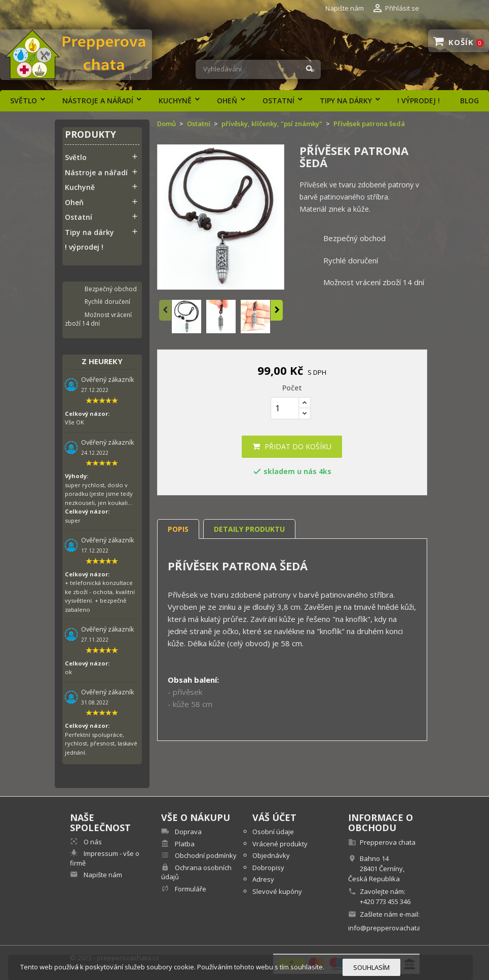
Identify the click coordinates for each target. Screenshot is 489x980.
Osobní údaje (273, 832)
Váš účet (274, 817)
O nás (92, 842)
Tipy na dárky (346, 101)
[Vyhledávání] (258, 69)
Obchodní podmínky (205, 855)
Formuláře (190, 889)
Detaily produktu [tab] (249, 529)
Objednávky (271, 855)
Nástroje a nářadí (98, 101)
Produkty (90, 135)
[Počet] (285, 408)
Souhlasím (371, 967)
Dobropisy (268, 868)
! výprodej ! (419, 101)
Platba (184, 844)
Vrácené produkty (280, 844)
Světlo (24, 101)
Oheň (227, 101)
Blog (469, 101)
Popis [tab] (178, 529)
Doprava (187, 832)
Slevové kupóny (277, 891)
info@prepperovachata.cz (388, 928)
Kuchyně (175, 101)
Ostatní (278, 101)
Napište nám (345, 8)
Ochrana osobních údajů (196, 872)
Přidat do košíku (292, 446)
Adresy (263, 879)
